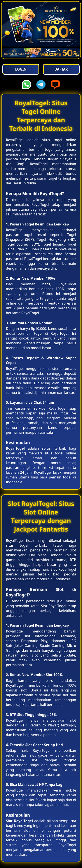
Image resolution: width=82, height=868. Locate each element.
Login (21, 69)
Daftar (61, 69)
